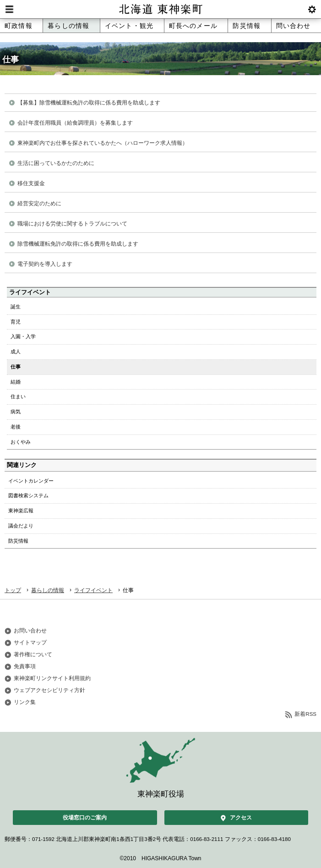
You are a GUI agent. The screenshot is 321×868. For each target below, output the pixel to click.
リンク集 (25, 702)
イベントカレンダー (31, 481)
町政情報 (19, 26)
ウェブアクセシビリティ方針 (49, 690)
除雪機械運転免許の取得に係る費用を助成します (78, 244)
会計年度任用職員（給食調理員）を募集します (75, 123)
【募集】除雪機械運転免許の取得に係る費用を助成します (89, 103)
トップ (13, 590)
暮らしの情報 (68, 26)
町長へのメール (193, 26)
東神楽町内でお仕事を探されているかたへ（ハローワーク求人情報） (103, 143)
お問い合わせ (30, 631)
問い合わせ (294, 26)
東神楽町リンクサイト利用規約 (52, 678)
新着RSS (305, 714)
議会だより (21, 526)
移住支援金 (31, 183)
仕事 (16, 367)
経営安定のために (39, 203)
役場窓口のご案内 (85, 818)
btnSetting (312, 9)
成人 (16, 352)
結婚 (16, 382)
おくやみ (21, 442)
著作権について (33, 654)
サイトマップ (30, 643)
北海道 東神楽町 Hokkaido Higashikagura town (160, 9)
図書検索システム (28, 495)
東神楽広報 (21, 511)
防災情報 (247, 26)
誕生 (16, 307)
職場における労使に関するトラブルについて (72, 224)
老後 (16, 427)
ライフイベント (93, 590)
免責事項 (25, 666)
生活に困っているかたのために (56, 163)
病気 (16, 412)
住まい (18, 396)
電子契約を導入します (45, 264)
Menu (9, 9)
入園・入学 (23, 336)
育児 (16, 322)
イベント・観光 (129, 26)
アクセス (241, 818)
